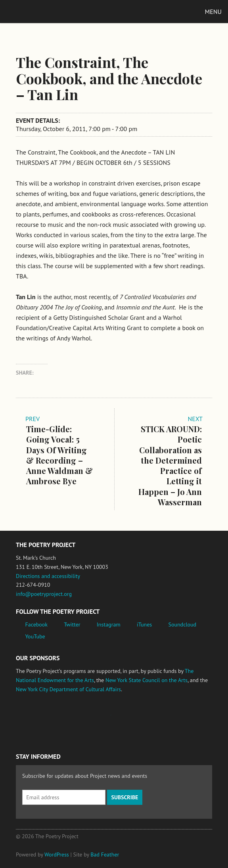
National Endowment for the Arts (38, 719)
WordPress (57, 854)
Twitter (72, 624)
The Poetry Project (43, 11)
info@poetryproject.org (44, 594)
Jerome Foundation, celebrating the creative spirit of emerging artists (89, 719)
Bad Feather (105, 854)
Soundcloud (182, 624)
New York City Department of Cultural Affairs (68, 689)
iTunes (144, 624)
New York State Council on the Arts (147, 680)
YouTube (35, 636)
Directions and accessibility (48, 576)
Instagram (109, 624)
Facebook (37, 624)
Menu (213, 12)
